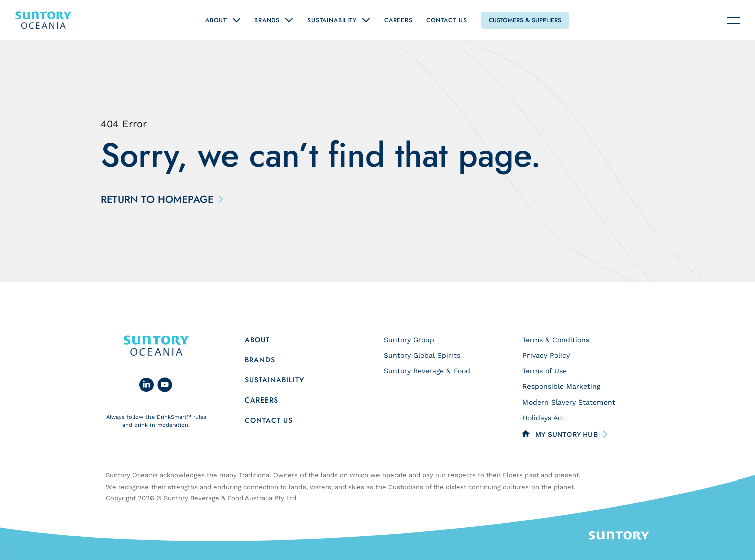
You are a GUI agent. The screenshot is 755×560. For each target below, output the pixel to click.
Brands (267, 20)
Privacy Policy (546, 355)
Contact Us (447, 20)
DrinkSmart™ (174, 417)
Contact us (269, 420)
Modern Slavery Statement (569, 402)
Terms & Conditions (556, 340)
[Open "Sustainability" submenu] (366, 20)
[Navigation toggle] (733, 20)
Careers (398, 20)
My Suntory (567, 434)
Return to (160, 200)
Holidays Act (544, 418)
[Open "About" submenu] (236, 20)
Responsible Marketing (561, 386)
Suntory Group (409, 340)
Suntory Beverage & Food (427, 371)
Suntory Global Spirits (422, 355)
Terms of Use (545, 371)
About (216, 20)
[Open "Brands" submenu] (289, 20)
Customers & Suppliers (525, 20)
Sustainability (332, 20)
